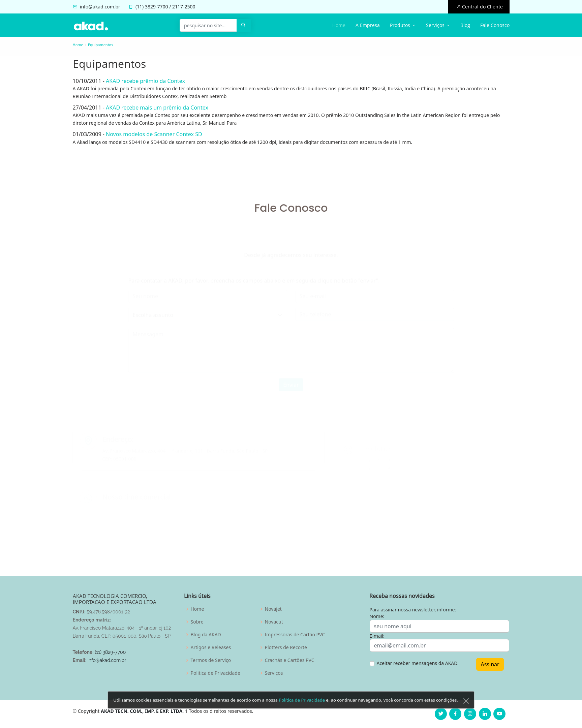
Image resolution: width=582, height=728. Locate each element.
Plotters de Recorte (286, 647)
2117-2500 (184, 7)
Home (339, 25)
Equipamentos (101, 45)
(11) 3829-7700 (110, 652)
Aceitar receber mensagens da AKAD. (418, 663)
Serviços (274, 673)
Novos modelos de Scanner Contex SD (152, 134)
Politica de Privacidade (216, 673)
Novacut (274, 622)
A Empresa (368, 25)
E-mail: (377, 636)
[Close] (466, 710)
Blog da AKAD (206, 635)
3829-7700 (157, 7)
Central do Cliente (482, 7)
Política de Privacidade (302, 709)
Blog (465, 25)
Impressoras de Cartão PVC (295, 635)
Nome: (377, 616)
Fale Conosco (495, 25)
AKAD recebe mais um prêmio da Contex (155, 108)
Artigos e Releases (211, 647)
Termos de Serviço (211, 660)
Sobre (197, 622)
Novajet (273, 609)
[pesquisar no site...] (208, 25)
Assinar (490, 664)
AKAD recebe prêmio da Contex (143, 81)
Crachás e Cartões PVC (290, 660)
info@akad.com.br (100, 7)
